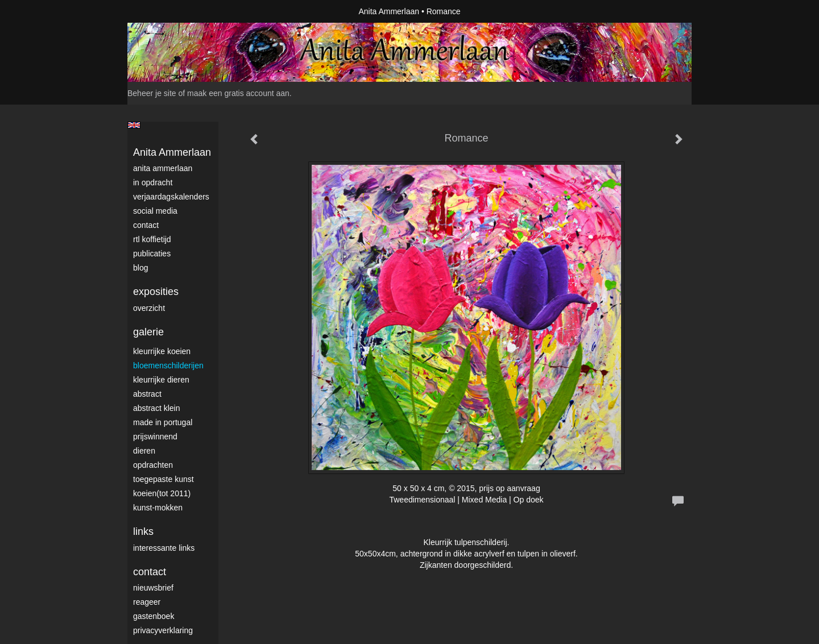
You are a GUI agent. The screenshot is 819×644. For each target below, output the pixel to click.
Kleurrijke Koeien (162, 351)
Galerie (148, 332)
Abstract (147, 394)
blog (140, 268)
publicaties (152, 254)
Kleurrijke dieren (161, 380)
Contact (146, 225)
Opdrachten (153, 465)
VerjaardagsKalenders (171, 197)
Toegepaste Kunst (164, 479)
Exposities (156, 292)
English (134, 125)
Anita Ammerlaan (389, 11)
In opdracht (153, 182)
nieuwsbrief (153, 588)
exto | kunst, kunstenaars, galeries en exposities (160, 11)
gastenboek (154, 616)
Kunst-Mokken (158, 508)
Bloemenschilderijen (168, 365)
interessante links (164, 548)
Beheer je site (152, 93)
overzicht (149, 308)
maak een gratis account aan (238, 93)
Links (143, 531)
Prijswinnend (155, 437)
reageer (147, 602)
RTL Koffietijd (152, 239)
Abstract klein (156, 408)
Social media (155, 211)
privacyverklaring (163, 630)
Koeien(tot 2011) (162, 493)
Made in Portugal (163, 422)
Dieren (144, 451)
